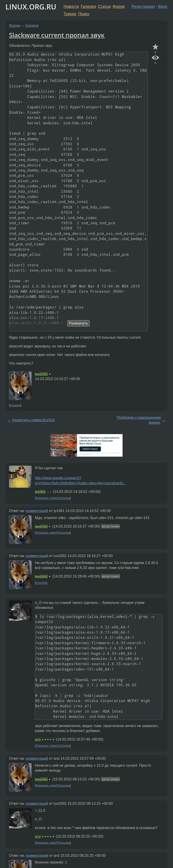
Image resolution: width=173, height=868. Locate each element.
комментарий (37, 511)
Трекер (70, 14)
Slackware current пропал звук (57, 35)
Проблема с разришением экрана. (139, 420)
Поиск (84, 14)
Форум (119, 7)
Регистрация (143, 7)
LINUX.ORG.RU (31, 7)
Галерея (88, 7)
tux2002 (41, 374)
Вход (163, 7)
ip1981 (40, 492)
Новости (71, 7)
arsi (38, 739)
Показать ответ (46, 498)
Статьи (104, 7)
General (32, 26)
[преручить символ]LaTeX (33, 420)
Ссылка (15, 405)
